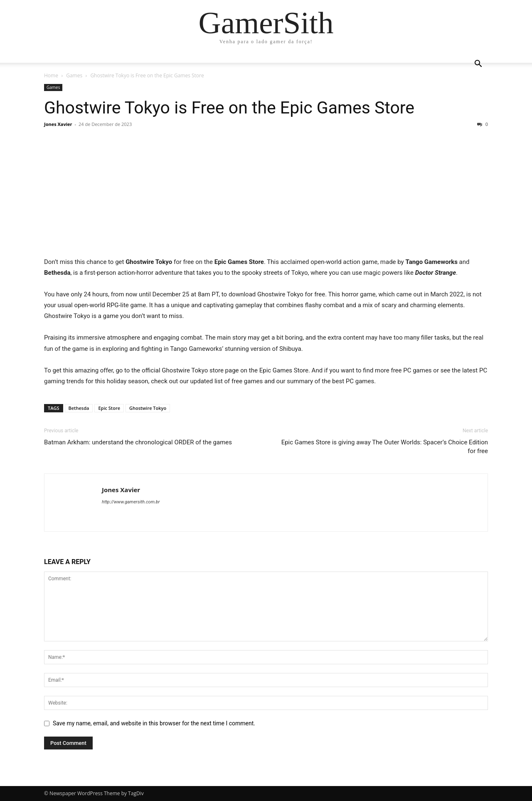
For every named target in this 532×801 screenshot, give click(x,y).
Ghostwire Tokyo (148, 408)
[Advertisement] (266, 195)
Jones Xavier (58, 124)
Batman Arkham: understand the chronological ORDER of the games (138, 442)
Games (74, 75)
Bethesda (79, 408)
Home (51, 75)
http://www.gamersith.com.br (131, 502)
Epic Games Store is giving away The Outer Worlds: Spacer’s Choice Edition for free (385, 447)
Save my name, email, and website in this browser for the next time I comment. (154, 723)
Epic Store (109, 408)
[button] (478, 65)
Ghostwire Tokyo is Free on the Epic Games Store (229, 108)
